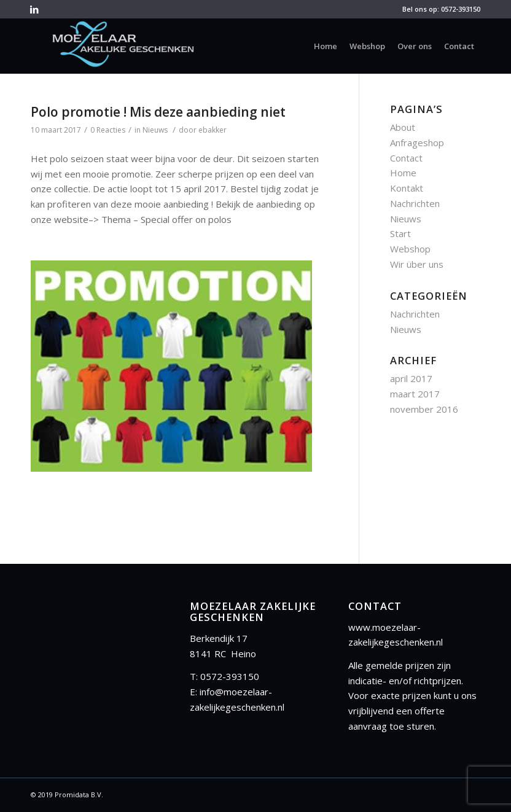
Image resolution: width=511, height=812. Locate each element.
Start (400, 233)
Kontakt (407, 188)
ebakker (213, 130)
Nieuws (155, 130)
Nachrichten (415, 203)
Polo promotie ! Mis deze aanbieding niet (158, 112)
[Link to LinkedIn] (34, 9)
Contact (406, 158)
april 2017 (411, 378)
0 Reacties (108, 130)
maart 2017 (415, 394)
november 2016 (424, 409)
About (403, 127)
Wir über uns (417, 264)
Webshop (410, 249)
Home (403, 173)
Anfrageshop (417, 142)
